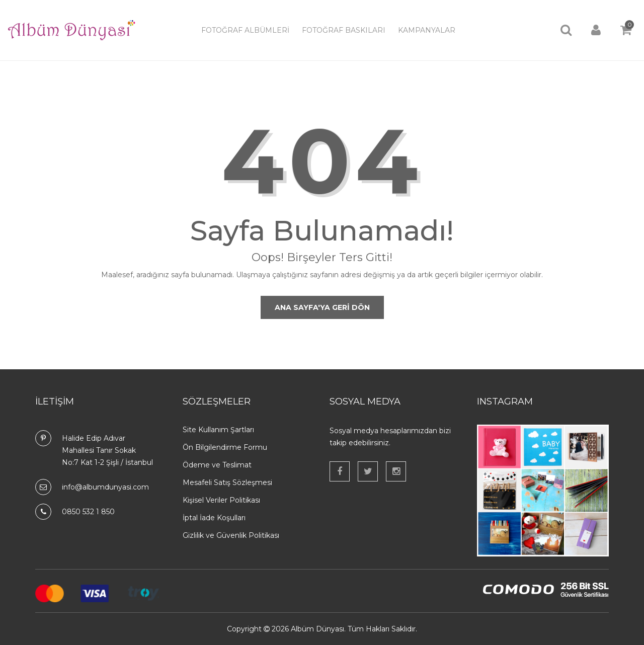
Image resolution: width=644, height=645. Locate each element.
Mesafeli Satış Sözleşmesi (227, 482)
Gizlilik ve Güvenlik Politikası (231, 535)
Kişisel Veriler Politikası (221, 500)
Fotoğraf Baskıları (344, 30)
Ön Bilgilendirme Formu (225, 447)
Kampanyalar (427, 30)
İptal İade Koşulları (214, 518)
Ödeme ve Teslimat (217, 465)
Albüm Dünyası (317, 629)
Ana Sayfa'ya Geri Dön (322, 307)
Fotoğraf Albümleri (245, 30)
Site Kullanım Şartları (218, 430)
